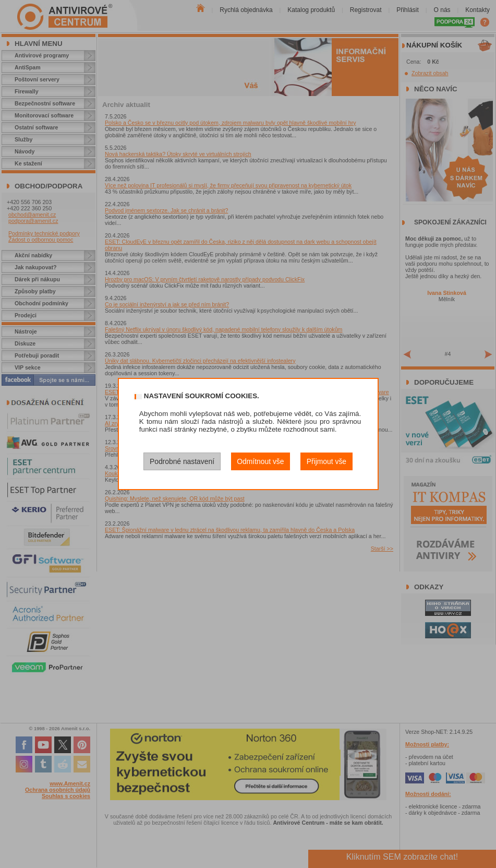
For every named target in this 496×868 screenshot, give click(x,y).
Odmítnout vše (260, 461)
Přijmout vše (326, 461)
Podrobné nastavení (182, 461)
